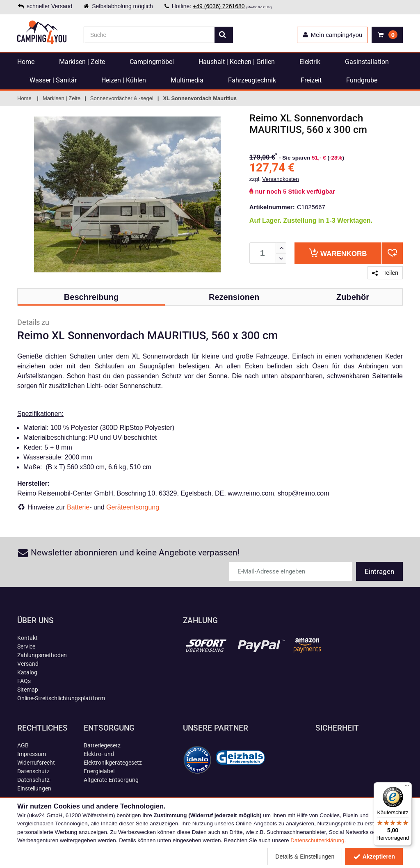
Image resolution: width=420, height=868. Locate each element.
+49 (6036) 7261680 (219, 6)
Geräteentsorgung (133, 507)
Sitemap (28, 690)
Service (26, 646)
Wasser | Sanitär (53, 80)
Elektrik (310, 62)
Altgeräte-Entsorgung (111, 780)
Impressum (32, 754)
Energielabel (99, 771)
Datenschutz (33, 771)
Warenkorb (338, 253)
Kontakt (27, 638)
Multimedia (187, 80)
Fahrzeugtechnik (252, 80)
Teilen (385, 273)
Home (26, 62)
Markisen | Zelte (82, 62)
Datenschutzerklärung (317, 840)
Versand (28, 664)
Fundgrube (362, 80)
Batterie (78, 507)
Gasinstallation (367, 62)
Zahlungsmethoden (42, 655)
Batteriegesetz (102, 745)
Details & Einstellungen (305, 857)
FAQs (24, 681)
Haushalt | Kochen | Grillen (237, 62)
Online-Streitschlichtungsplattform (61, 698)
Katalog (27, 672)
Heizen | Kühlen (124, 80)
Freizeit (311, 80)
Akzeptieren (374, 857)
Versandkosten (280, 179)
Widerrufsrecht (36, 763)
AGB (23, 745)
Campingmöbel (152, 62)
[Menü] (407, 787)
